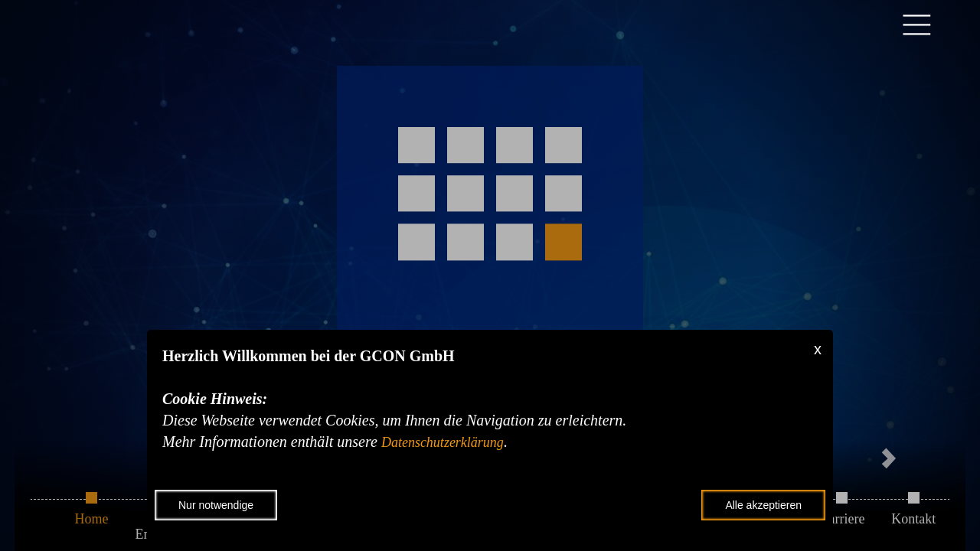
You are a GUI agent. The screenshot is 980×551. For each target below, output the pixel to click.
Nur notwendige (216, 505)
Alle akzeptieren (763, 505)
